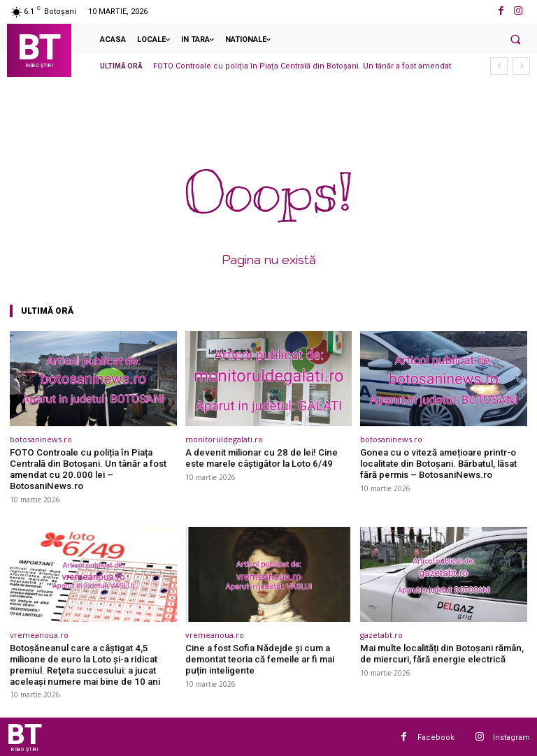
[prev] (499, 66)
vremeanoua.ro (39, 634)
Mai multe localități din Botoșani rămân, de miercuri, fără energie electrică (440, 653)
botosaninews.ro (41, 439)
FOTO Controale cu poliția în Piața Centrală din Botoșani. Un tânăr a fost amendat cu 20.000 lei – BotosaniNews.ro (86, 469)
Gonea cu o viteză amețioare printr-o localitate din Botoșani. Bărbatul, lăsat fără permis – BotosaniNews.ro (437, 463)
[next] (521, 66)
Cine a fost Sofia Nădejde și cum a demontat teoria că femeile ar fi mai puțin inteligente (259, 658)
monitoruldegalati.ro (224, 439)
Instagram (511, 736)
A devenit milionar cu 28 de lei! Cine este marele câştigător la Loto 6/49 (259, 458)
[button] (515, 39)
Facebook (436, 736)
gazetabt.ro (381, 634)
